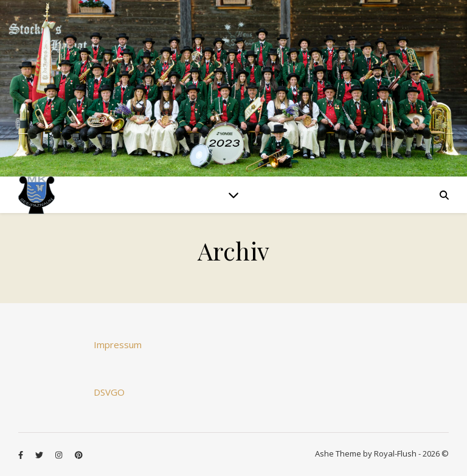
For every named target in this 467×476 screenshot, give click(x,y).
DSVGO (109, 392)
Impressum (118, 345)
